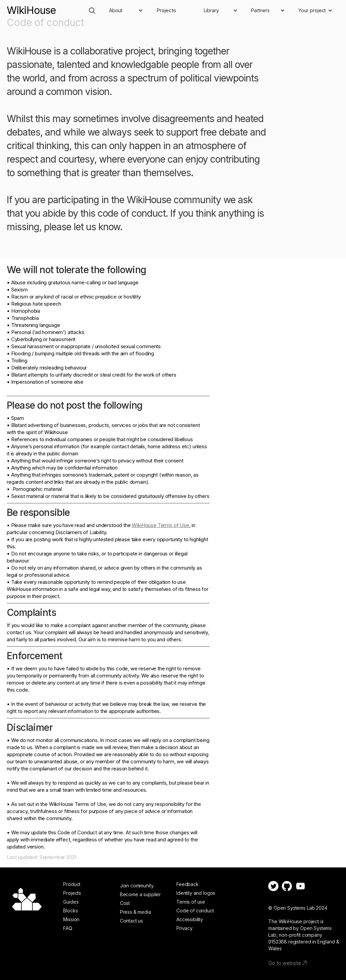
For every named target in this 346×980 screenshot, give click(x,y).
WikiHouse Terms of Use (160, 525)
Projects (166, 10)
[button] (126, 10)
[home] (31, 7)
